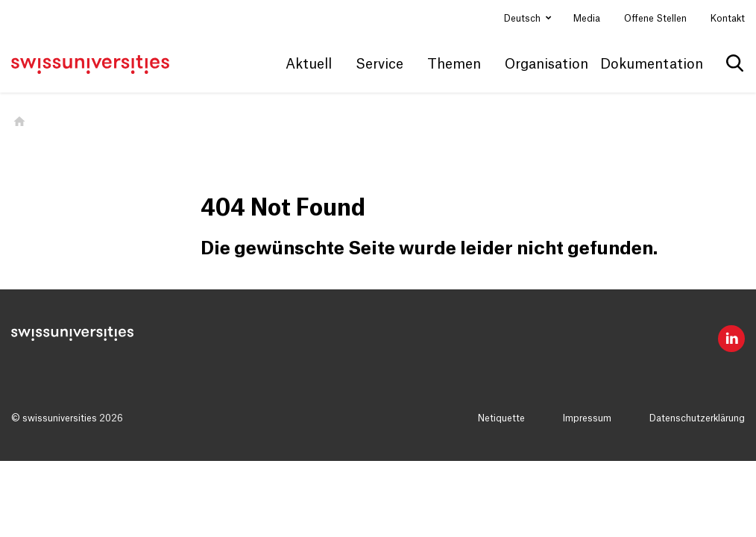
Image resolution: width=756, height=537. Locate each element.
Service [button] (379, 64)
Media (587, 19)
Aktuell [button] (309, 64)
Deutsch (523, 19)
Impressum (587, 418)
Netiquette (501, 418)
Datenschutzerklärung (697, 418)
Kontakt (728, 19)
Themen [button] (454, 64)
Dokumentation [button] (652, 64)
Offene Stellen (655, 19)
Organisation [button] (546, 64)
